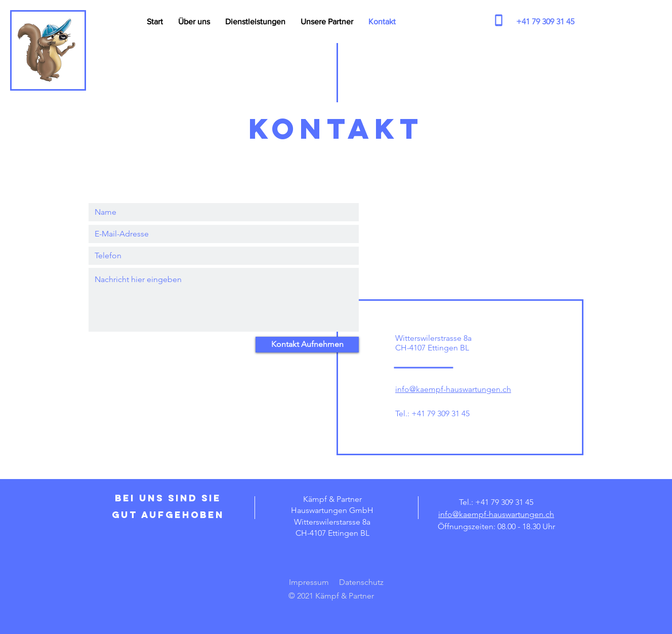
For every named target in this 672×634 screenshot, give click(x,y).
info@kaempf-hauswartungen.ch (453, 389)
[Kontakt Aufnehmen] (307, 345)
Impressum (309, 582)
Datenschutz (361, 582)
